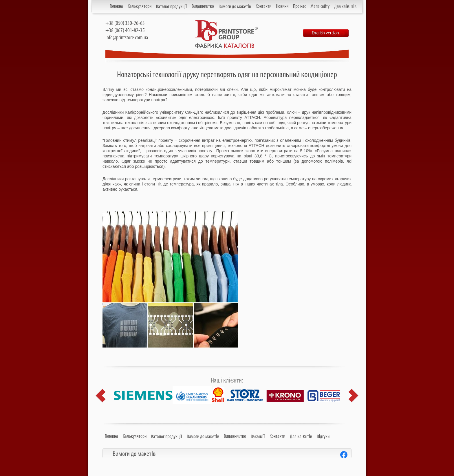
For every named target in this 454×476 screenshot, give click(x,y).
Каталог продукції (172, 7)
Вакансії (258, 437)
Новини (282, 6)
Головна (116, 6)
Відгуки (323, 437)
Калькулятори (140, 6)
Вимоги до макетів (235, 7)
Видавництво (203, 6)
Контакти (263, 6)
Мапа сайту (320, 6)
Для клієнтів (345, 7)
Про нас (299, 6)
